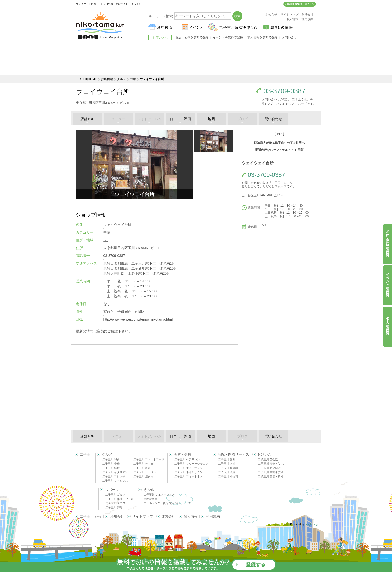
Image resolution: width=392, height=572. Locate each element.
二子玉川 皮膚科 (228, 468)
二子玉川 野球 (114, 507)
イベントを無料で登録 (228, 37)
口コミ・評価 (180, 119)
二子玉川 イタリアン (115, 472)
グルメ (121, 79)
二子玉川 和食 (111, 459)
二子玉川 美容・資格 (271, 476)
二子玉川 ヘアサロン (187, 459)
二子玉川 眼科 (227, 472)
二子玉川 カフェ (143, 464)
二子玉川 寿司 (142, 468)
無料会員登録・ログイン (301, 4)
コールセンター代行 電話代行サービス (167, 503)
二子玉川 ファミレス (115, 481)
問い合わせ (273, 119)
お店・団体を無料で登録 (192, 37)
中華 (133, 79)
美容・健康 (183, 454)
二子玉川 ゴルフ (115, 495)
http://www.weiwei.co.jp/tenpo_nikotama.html (138, 319)
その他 (148, 490)
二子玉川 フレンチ (114, 476)
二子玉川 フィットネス (189, 476)
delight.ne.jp (312, 524)
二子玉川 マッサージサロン (191, 464)
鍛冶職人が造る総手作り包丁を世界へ (279, 143)
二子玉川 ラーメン (145, 472)
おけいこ (264, 454)
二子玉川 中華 (111, 464)
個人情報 (191, 516)
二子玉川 (87, 454)
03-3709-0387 (284, 91)
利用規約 (213, 516)
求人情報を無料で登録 (262, 37)
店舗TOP (88, 119)
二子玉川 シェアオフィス (159, 495)
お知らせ (117, 516)
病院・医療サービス (233, 454)
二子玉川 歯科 (227, 459)
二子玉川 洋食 (111, 468)
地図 (211, 119)
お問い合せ (289, 37)
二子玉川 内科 (227, 464)
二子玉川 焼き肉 (143, 476)
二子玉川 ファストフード (149, 459)
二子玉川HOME (86, 79)
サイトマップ (143, 516)
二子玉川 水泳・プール (120, 499)
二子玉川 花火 (91, 516)
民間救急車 (151, 499)
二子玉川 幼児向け (269, 468)
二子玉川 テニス (115, 503)
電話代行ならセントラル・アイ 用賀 (279, 150)
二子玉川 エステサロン (189, 468)
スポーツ (112, 490)
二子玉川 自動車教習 (271, 472)
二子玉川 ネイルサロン (189, 472)
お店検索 (107, 79)
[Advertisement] (196, 60)
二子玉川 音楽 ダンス (271, 464)
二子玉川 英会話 (268, 459)
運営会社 (168, 516)
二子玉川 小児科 (228, 476)
